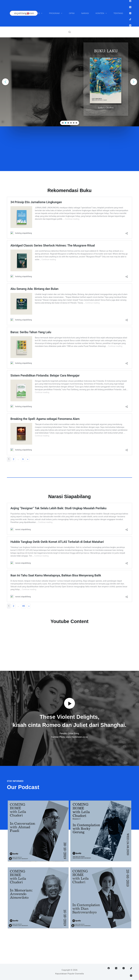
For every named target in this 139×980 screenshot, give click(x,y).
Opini (72, 13)
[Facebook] (130, 1)
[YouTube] (130, 25)
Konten (102, 13)
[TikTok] (130, 19)
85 (24, 606)
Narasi (85, 13)
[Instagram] (130, 13)
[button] (5, 82)
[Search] (70, 32)
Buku (21, 13)
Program (56, 13)
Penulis (37, 13)
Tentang (118, 13)
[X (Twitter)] (130, 7)
